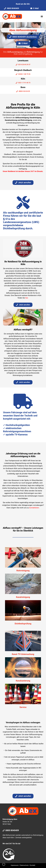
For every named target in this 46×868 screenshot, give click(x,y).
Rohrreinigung (23, 571)
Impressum (15, 865)
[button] (42, 16)
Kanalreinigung (23, 597)
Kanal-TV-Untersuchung (23, 654)
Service (23, 707)
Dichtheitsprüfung (23, 624)
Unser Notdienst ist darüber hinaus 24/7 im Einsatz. (23, 171)
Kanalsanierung (23, 681)
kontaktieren (34, 508)
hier (27, 298)
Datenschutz (24, 865)
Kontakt (33, 865)
